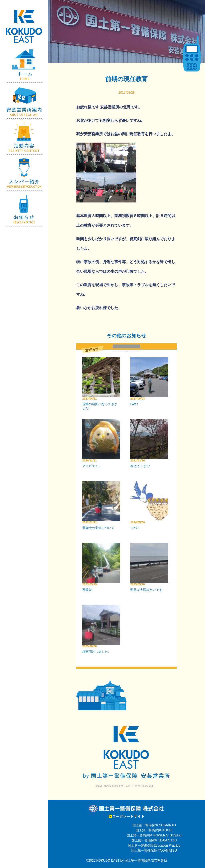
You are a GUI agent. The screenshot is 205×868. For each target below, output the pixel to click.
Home (24, 65)
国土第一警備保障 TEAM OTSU (154, 840)
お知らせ (24, 208)
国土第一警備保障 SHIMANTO (154, 825)
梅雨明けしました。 (97, 652)
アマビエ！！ (92, 466)
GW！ (135, 404)
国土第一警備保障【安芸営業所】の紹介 (24, 101)
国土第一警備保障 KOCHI (154, 830)
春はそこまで (140, 466)
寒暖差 (87, 590)
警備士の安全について (98, 528)
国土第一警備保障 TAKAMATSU (154, 851)
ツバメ (135, 528)
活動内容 (24, 137)
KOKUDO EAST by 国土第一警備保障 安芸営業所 (132, 861)
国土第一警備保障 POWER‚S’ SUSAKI (154, 835)
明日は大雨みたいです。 (148, 590)
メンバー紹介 (24, 173)
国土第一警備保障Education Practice (154, 846)
